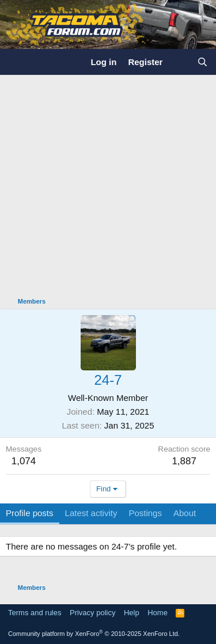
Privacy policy (92, 613)
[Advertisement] (108, 189)
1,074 (24, 461)
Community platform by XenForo (94, 634)
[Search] (202, 62)
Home (158, 613)
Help (132, 613)
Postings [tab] (145, 513)
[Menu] (16, 62)
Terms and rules (35, 613)
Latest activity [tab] (91, 513)
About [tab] (185, 513)
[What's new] (179, 62)
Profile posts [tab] (30, 513)
